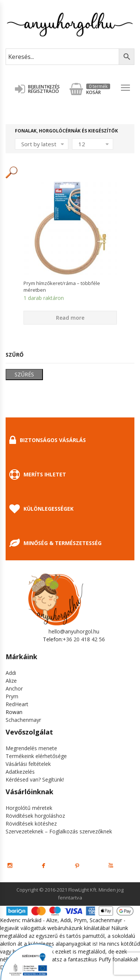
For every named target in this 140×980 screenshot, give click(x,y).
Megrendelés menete (31, 748)
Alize (11, 681)
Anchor (14, 688)
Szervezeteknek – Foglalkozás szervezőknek (59, 831)
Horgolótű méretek (29, 808)
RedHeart (17, 704)
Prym (12, 696)
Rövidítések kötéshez (31, 824)
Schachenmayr (23, 720)
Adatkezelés (20, 772)
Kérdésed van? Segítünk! (35, 779)
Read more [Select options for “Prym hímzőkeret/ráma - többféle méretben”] (70, 318)
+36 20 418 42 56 (84, 639)
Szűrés (24, 374)
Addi (11, 673)
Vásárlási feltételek (28, 764)
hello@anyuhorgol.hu (74, 631)
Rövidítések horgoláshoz (35, 816)
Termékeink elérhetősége (36, 756)
